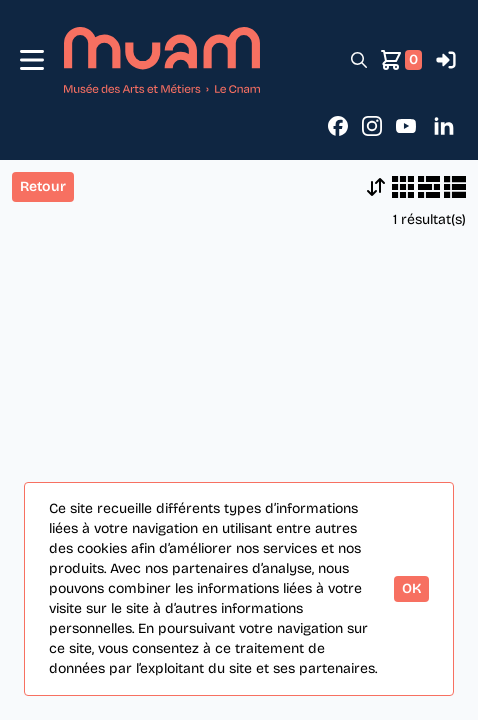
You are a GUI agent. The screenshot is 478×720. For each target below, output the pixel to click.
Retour (43, 186)
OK (411, 588)
